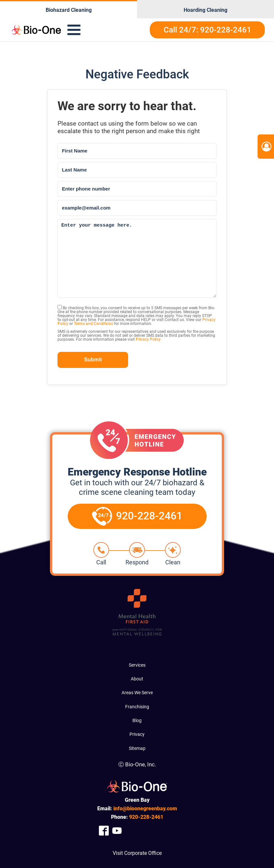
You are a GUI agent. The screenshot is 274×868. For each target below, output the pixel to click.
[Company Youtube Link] (117, 830)
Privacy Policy (148, 339)
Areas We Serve (137, 693)
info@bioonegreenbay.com (145, 808)
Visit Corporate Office (137, 853)
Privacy (137, 734)
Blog (137, 720)
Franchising (137, 707)
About (137, 679)
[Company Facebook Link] (104, 830)
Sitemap (137, 748)
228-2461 (146, 817)
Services (137, 665)
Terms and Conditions (93, 324)
